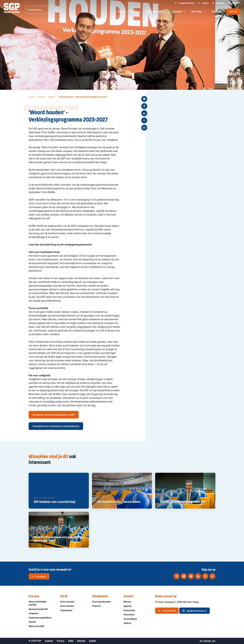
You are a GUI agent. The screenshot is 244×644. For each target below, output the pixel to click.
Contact (216, 11)
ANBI (71, 641)
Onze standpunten (103, 602)
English (93, 641)
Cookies (49, 641)
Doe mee (199, 12)
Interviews (130, 614)
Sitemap (81, 641)
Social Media (132, 619)
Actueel (179, 12)
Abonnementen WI (40, 609)
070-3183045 (167, 611)
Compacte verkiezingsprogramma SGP (54, 415)
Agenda (129, 606)
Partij (136, 12)
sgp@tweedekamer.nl (194, 611)
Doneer (34, 622)
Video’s (129, 623)
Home (122, 11)
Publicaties (131, 610)
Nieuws (52, 97)
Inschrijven (39, 576)
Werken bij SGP (38, 626)
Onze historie (68, 606)
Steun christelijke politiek (42, 603)
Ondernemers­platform (41, 618)
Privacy (61, 641)
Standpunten (157, 12)
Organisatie (68, 610)
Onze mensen (69, 602)
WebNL (208, 641)
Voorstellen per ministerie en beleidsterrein (56, 426)
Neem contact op (167, 596)
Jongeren (35, 613)
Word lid (233, 11)
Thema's (98, 606)
